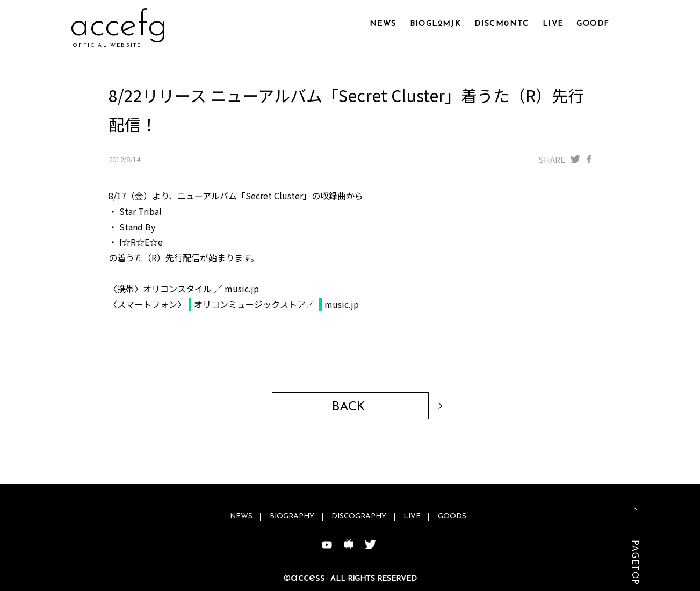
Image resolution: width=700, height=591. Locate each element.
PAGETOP (634, 563)
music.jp (342, 304)
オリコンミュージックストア (250, 304)
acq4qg (126, 27)
